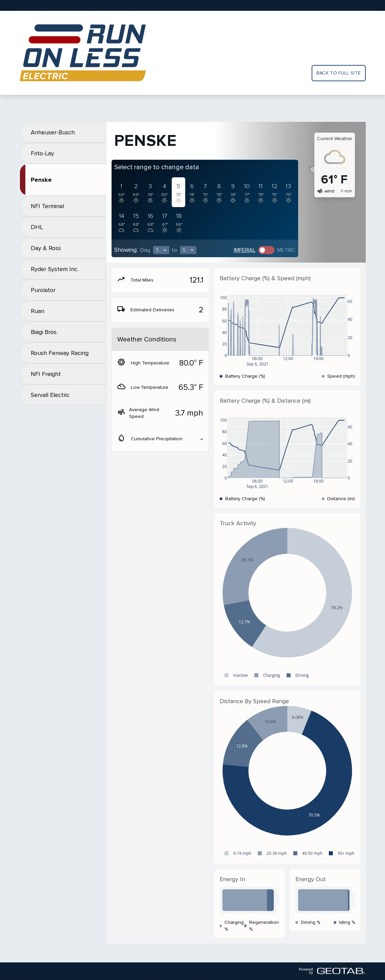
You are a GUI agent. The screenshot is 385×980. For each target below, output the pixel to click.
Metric (286, 250)
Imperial (245, 250)
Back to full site (339, 73)
